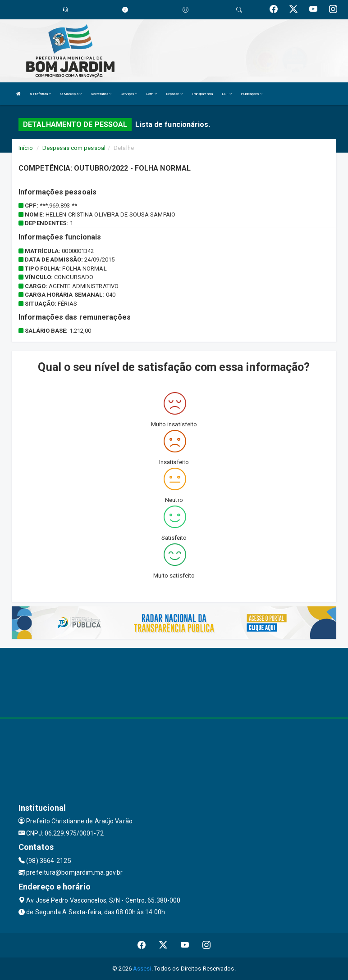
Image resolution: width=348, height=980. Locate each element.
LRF (227, 94)
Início (26, 148)
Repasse (174, 94)
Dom (151, 94)
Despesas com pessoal (74, 148)
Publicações (251, 94)
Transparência (202, 94)
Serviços (129, 94)
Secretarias (101, 94)
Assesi (142, 969)
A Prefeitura (40, 94)
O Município (71, 94)
